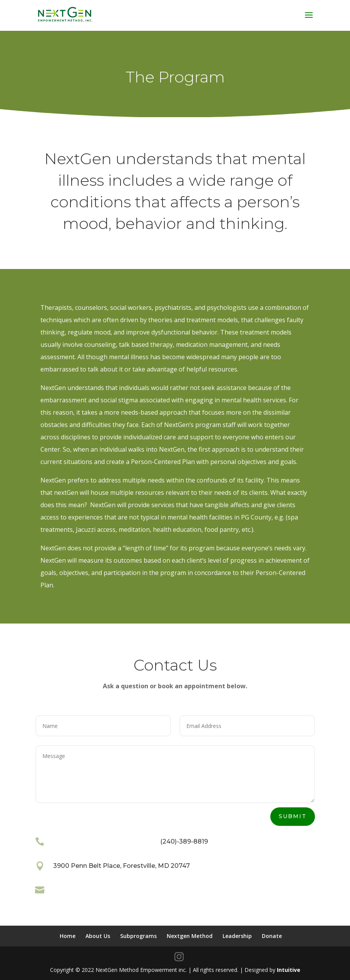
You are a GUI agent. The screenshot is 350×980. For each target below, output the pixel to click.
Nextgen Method (190, 936)
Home (68, 936)
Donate (272, 936)
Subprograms (138, 936)
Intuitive (289, 970)
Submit (293, 816)
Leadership (237, 936)
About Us (98, 936)
